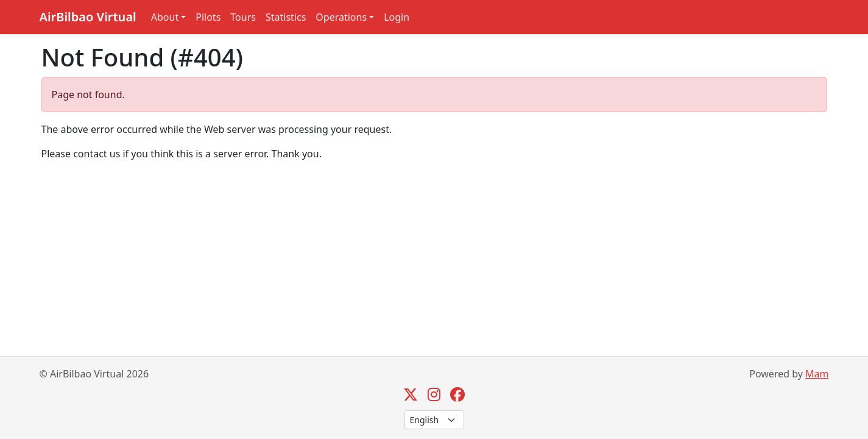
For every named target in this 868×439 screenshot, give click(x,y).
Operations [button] (341, 17)
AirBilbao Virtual (88, 17)
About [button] (165, 17)
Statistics (286, 17)
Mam (817, 374)
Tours (243, 17)
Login (397, 17)
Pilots (208, 17)
